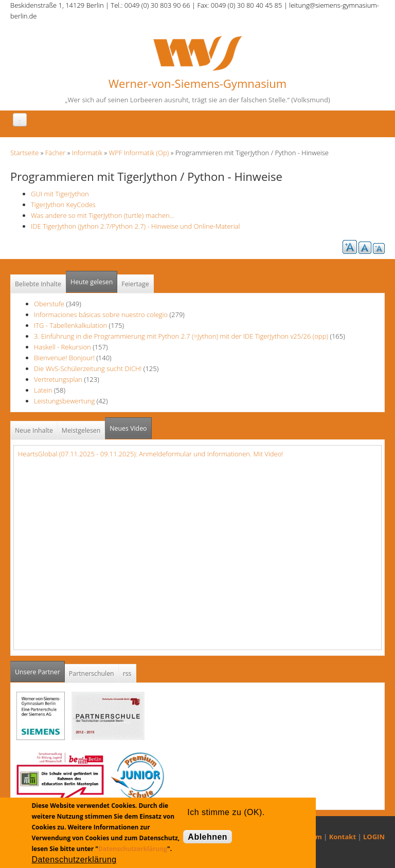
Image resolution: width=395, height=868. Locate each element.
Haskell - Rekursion (62, 347)
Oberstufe (49, 304)
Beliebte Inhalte (38, 284)
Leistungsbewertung (64, 401)
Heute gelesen (92, 282)
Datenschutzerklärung (133, 849)
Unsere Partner (40, 669)
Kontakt (343, 837)
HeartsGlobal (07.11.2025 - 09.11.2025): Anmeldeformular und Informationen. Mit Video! (150, 454)
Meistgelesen (81, 430)
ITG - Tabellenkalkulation (70, 325)
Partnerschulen (92, 673)
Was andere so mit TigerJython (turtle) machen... (103, 215)
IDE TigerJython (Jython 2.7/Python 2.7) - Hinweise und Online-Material (135, 226)
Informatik (87, 153)
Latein (43, 390)
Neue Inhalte (34, 430)
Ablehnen (208, 837)
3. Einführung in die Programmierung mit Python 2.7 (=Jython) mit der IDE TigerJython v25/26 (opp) (181, 336)
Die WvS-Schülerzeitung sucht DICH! (88, 368)
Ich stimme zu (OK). (226, 812)
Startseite (24, 153)
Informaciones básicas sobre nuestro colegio (101, 315)
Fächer (55, 153)
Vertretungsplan (58, 379)
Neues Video (128, 428)
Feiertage (135, 284)
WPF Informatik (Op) (139, 153)
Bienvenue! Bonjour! (64, 358)
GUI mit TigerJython (60, 194)
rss (127, 673)
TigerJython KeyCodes (63, 205)
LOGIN (374, 837)
